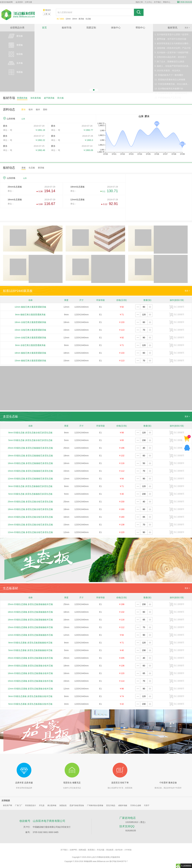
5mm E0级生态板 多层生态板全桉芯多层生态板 (30, 440)
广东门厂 (19, 805)
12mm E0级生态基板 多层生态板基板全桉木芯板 (30, 689)
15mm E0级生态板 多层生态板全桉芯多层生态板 (30, 525)
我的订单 (139, 2)
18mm (75, 19)
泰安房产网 (7, 805)
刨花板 (15, 54)
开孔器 (42, 805)
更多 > (187, 28)
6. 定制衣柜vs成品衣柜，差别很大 (170, 57)
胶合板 (15, 36)
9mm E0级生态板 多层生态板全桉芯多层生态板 (30, 433)
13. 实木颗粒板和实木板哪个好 (169, 89)
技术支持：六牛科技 (123, 850)
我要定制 (91, 28)
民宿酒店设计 (31, 805)
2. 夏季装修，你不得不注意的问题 (170, 39)
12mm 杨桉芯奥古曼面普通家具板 (30, 307)
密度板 (15, 45)
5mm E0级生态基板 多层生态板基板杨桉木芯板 (30, 650)
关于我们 (157, 2)
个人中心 (148, 2)
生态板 (88, 19)
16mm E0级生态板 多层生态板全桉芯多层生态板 (30, 517)
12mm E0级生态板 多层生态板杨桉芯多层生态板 (30, 479)
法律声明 (73, 850)
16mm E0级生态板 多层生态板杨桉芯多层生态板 (30, 463)
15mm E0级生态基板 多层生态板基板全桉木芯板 (30, 681)
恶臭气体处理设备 (77, 805)
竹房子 (147, 805)
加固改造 (63, 805)
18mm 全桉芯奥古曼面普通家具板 (30, 322)
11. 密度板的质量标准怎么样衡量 (170, 80)
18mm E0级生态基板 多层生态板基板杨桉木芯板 (30, 612)
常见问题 (101, 850)
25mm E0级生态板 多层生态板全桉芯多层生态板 (30, 502)
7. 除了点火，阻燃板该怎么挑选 (169, 61)
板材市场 (67, 28)
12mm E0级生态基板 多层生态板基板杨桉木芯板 (30, 635)
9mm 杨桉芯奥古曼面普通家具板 (30, 315)
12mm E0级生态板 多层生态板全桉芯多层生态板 (30, 532)
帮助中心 (167, 2)
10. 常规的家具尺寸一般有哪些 (169, 75)
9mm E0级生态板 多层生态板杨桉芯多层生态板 (30, 486)
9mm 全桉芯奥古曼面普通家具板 (30, 345)
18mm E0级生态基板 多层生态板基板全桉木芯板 (30, 666)
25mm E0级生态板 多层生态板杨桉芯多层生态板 (30, 448)
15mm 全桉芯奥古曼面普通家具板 (30, 330)
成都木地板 (123, 805)
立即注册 (28, 2)
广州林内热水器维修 (95, 805)
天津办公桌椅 (136, 805)
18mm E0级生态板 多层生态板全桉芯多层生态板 (30, 509)
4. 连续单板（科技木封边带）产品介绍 (172, 48)
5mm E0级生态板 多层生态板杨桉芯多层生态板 (30, 494)
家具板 (81, 19)
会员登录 (19, 2)
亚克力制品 (111, 805)
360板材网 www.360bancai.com (96, 861)
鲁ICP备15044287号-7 (118, 861)
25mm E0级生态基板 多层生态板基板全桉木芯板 (30, 658)
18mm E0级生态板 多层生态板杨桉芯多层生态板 (30, 456)
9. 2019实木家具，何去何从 (167, 71)
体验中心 (116, 28)
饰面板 (15, 72)
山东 (23, 119)
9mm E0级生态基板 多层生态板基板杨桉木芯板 (30, 643)
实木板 (15, 63)
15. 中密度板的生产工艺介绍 (168, 98)
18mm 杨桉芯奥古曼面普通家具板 (30, 353)
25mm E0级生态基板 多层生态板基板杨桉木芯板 (30, 604)
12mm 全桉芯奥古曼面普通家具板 (30, 338)
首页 (44, 28)
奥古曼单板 (52, 805)
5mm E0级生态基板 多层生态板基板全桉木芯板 (30, 704)
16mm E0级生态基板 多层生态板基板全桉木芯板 (30, 673)
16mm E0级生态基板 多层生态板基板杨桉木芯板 (30, 620)
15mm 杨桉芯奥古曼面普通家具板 (30, 361)
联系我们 (91, 850)
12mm (68, 19)
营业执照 (110, 850)
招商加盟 (82, 850)
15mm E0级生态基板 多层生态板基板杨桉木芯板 (30, 627)
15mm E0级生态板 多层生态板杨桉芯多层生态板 (30, 471)
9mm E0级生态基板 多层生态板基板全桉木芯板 (30, 696)
